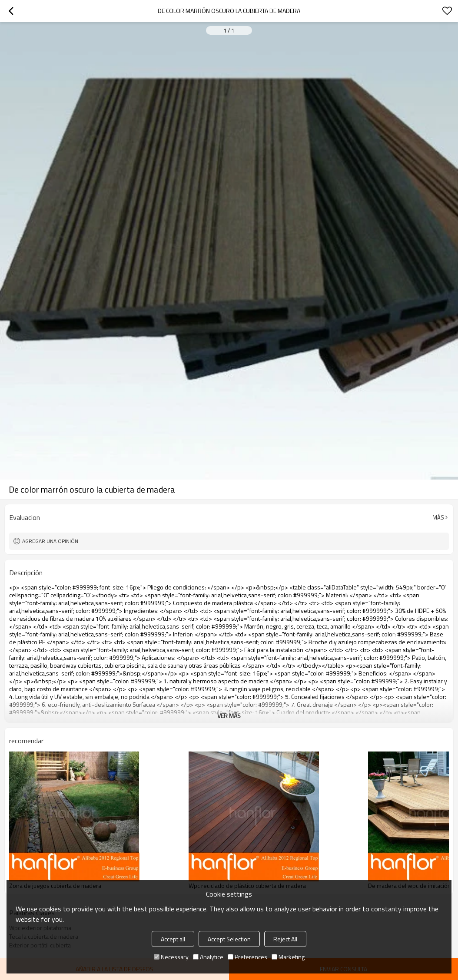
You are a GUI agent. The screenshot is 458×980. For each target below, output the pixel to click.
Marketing (288, 957)
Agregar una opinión (50, 541)
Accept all (173, 939)
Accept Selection (229, 939)
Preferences (247, 957)
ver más (229, 716)
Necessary (171, 957)
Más (438, 517)
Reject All (285, 939)
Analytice (208, 957)
